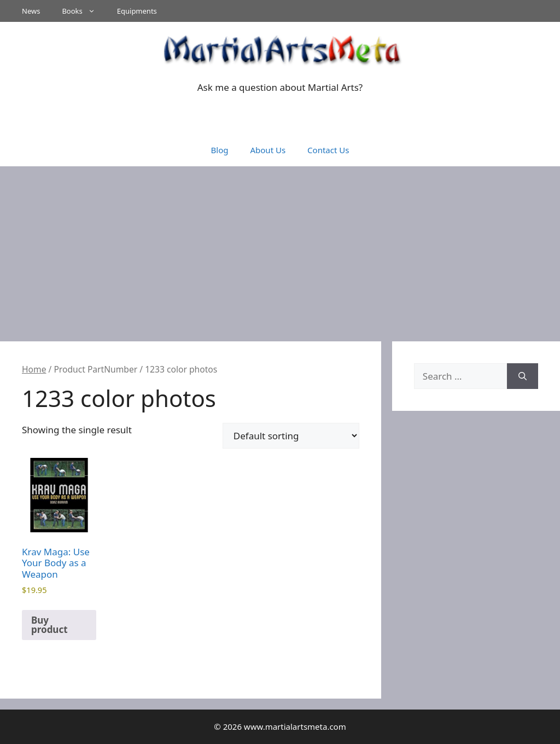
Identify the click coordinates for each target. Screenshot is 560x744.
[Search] (523, 376)
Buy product (49, 625)
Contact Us (328, 150)
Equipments (137, 11)
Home (34, 369)
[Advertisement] (280, 248)
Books (84, 11)
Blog (220, 150)
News (31, 11)
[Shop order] (291, 436)
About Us (268, 150)
